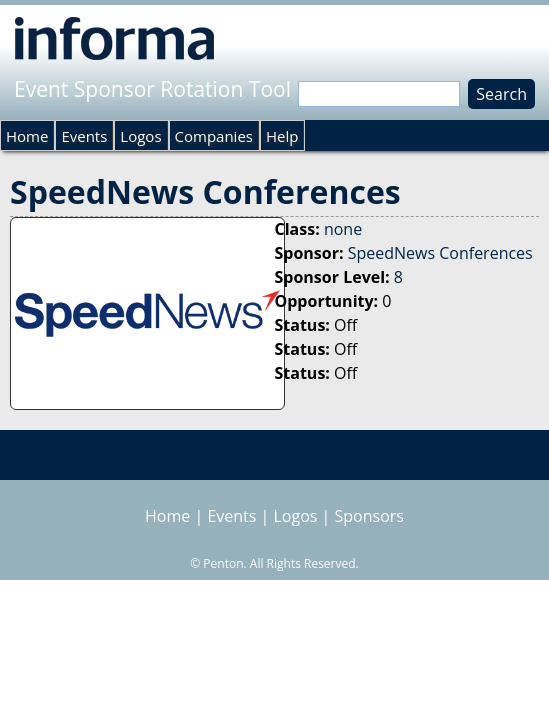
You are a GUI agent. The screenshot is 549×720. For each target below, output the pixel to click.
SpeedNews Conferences (440, 253)
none (343, 229)
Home (27, 136)
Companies (214, 136)
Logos (140, 136)
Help (282, 136)
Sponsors (369, 516)
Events (84, 136)
